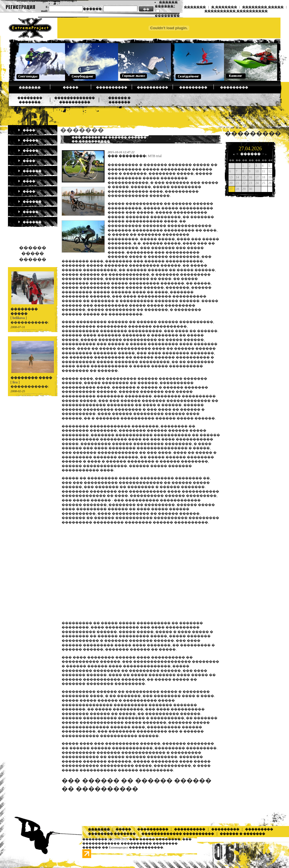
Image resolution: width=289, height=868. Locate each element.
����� (71, 87)
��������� (193, 87)
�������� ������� (112, 834)
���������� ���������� (236, 11)
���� (27, 130)
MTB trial (155, 156)
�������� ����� (263, 7)
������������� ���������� (178, 834)
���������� (112, 87)
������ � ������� (242, 834)
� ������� (224, 7)
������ (30, 171)
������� (195, 7)
